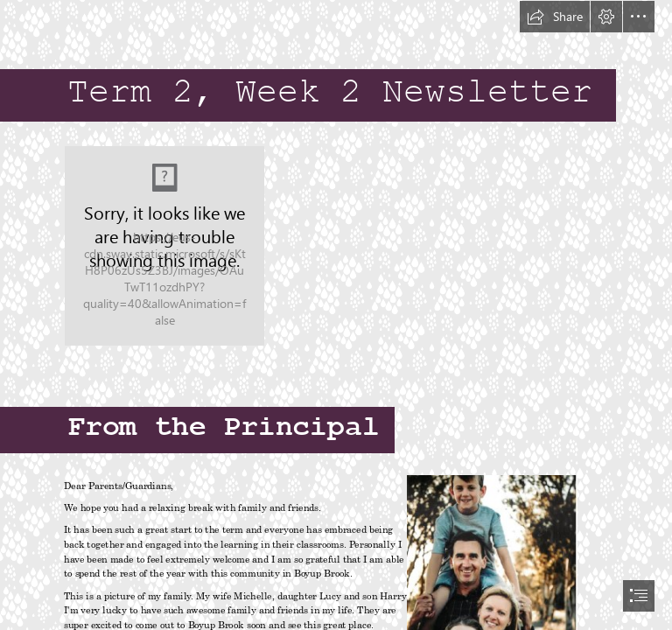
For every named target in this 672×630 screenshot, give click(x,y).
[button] (555, 17)
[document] (336, 315)
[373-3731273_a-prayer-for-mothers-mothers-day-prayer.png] (164, 246)
